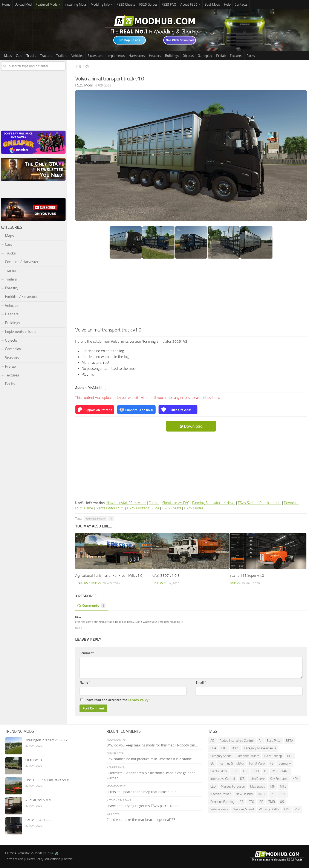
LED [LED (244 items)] (213, 786)
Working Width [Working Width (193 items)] (269, 809)
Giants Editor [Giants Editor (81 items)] (219, 771)
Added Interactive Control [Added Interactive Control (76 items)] (237, 741)
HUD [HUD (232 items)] (256, 771)
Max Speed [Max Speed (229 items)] (258, 786)
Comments (91, 606)
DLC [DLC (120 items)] (290, 756)
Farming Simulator (96, 519)
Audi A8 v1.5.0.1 (38, 800)
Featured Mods (47, 4)
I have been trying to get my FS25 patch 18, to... (144, 806)
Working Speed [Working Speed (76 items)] (244, 809)
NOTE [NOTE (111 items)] (262, 794)
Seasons (12, 358)
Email (201, 682)
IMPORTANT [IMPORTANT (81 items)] (280, 771)
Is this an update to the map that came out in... (143, 792)
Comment (87, 653)
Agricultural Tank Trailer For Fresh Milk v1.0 (109, 575)
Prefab (221, 56)
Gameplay (205, 56)
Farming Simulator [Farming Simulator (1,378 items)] (232, 763)
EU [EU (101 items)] (212, 763)
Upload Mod (23, 4)
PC (111, 519)
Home (6, 4)
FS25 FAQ (169, 4)
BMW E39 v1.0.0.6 (40, 820)
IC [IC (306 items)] (265, 771)
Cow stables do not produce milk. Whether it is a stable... (151, 759)
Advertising (53, 859)
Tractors (46, 56)
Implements (116, 56)
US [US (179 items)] (282, 802)
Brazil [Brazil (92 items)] (236, 748)
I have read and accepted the (116, 700)
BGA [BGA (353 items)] (213, 748)
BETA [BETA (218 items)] (289, 741)
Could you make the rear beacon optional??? (141, 820)
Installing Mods (76, 4)
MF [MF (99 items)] (273, 786)
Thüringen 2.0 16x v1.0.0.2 (47, 740)
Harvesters (137, 56)
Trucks (31, 56)
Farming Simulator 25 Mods (24, 853)
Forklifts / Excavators (22, 297)
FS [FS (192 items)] (272, 763)
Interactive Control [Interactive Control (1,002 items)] (223, 779)
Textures (236, 56)
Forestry (12, 288)
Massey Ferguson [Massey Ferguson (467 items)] (233, 786)
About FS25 (189, 4)
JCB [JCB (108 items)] (242, 779)
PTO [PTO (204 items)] (251, 802)
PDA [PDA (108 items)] (283, 794)
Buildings (172, 56)
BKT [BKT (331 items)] (224, 748)
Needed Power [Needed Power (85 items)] (220, 794)
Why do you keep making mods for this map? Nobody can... (152, 745)
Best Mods (212, 4)
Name (85, 682)
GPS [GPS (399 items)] (235, 771)
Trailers (62, 56)
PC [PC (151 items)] (273, 794)
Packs (251, 56)
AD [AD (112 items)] (212, 741)
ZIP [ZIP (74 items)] (297, 809)
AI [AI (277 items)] (260, 741)
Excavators (95, 56)
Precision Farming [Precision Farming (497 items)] (222, 802)
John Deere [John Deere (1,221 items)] (257, 779)
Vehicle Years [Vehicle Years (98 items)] (219, 809)
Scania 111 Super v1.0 (247, 575)
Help (227, 4)
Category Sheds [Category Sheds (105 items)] (221, 756)
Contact (67, 859)
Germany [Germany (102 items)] (285, 763)
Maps (8, 56)
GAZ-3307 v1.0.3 (166, 575)
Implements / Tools (21, 331)
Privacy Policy (138, 700)
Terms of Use (14, 859)
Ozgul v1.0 (34, 760)
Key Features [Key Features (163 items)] (279, 779)
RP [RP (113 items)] (261, 802)
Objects (188, 56)
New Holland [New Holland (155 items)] (244, 794)
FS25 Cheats (126, 4)
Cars (19, 56)
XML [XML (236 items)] (287, 809)
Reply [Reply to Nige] (79, 628)
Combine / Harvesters (23, 262)
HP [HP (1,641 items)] (245, 771)
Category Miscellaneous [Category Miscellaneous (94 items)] (260, 748)
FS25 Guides (148, 4)
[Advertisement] (191, 294)
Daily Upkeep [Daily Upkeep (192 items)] (273, 756)
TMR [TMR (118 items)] (272, 802)
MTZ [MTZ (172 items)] (283, 786)
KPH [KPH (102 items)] (296, 779)
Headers (155, 56)
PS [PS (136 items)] (241, 802)
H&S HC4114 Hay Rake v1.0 (47, 780)
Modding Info (100, 4)
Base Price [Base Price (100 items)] (274, 741)
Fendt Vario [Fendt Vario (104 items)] (257, 763)
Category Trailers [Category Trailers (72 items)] (248, 756)
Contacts (241, 4)
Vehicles (77, 56)
